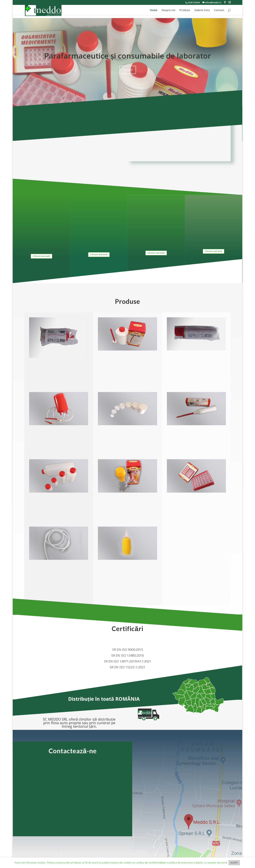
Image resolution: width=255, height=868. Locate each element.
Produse (185, 10)
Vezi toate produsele (127, 594)
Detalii (128, 70)
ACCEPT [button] (234, 863)
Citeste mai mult (41, 256)
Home (154, 10)
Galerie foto (202, 10)
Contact (219, 10)
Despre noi (168, 10)
